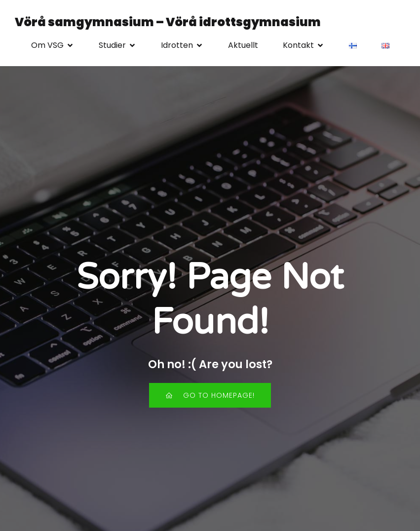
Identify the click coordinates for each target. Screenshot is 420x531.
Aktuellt (243, 45)
